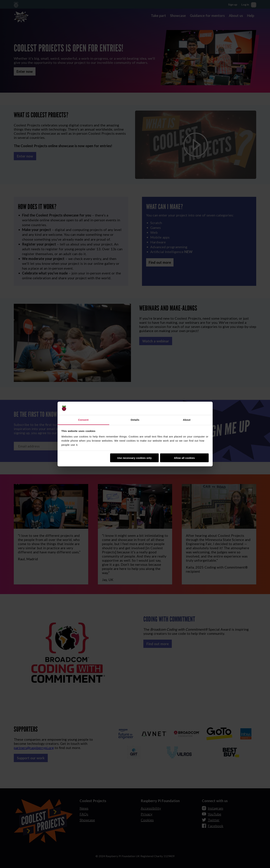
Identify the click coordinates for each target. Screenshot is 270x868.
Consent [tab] (83, 420)
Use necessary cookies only (134, 458)
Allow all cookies (184, 458)
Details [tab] (135, 420)
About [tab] (187, 420)
